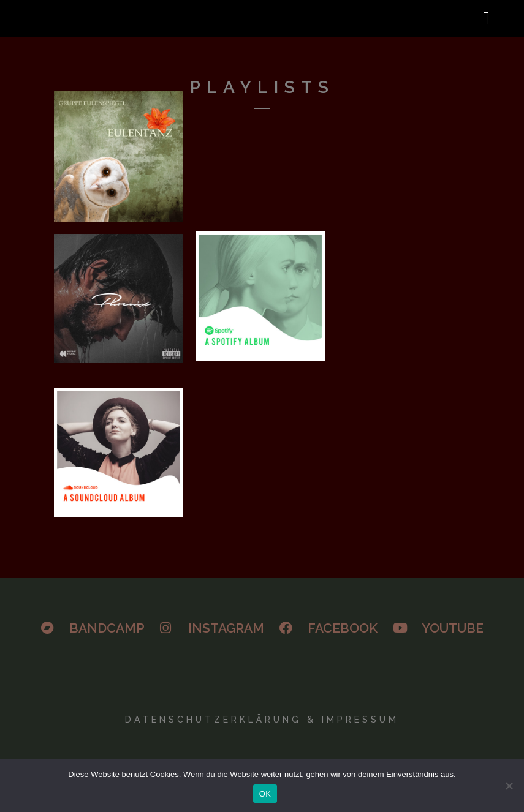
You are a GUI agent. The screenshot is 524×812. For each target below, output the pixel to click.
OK (265, 794)
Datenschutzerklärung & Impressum (262, 720)
